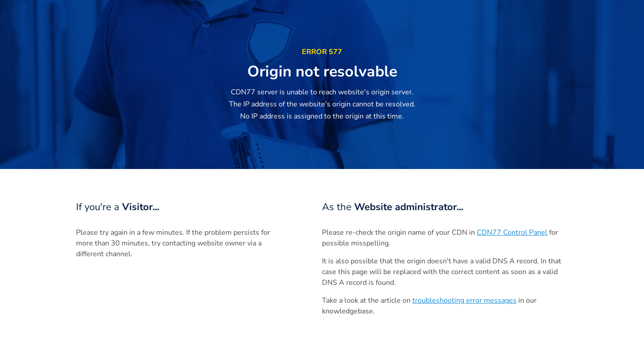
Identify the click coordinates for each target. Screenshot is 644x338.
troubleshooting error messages (464, 300)
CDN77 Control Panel (512, 232)
